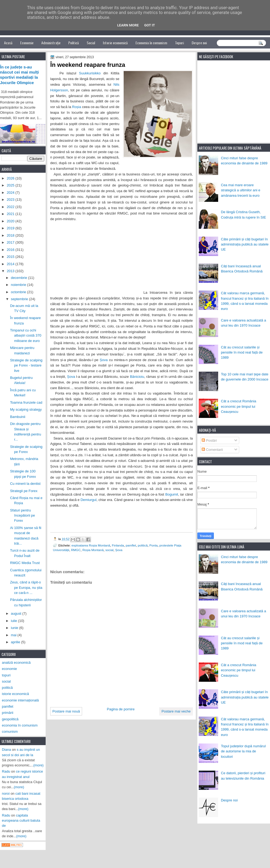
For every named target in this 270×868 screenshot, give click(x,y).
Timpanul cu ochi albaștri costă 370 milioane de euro (26, 336)
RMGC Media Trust (25, 563)
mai (14, 635)
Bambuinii (18, 417)
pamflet (131, 545)
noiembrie (19, 285)
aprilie (16, 642)
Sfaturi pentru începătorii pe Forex (22, 516)
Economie (27, 43)
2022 (11, 207)
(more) (39, 765)
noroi (6, 793)
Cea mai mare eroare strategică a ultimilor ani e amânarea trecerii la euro (241, 190)
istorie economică (15, 694)
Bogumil (172, 494)
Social (91, 43)
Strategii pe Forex (24, 491)
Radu (6, 771)
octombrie (19, 292)
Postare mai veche (176, 711)
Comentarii (212, 450)
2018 (11, 235)
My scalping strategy (26, 409)
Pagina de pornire (121, 709)
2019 (11, 228)
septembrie (20, 299)
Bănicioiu (137, 377)
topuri (6, 675)
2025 (11, 185)
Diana (6, 750)
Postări (209, 440)
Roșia (77, 107)
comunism (10, 732)
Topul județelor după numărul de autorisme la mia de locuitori (243, 751)
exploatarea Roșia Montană (91, 545)
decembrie (19, 278)
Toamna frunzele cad (26, 402)
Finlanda (118, 545)
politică (143, 545)
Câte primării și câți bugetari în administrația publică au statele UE (245, 244)
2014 (11, 264)
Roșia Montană (93, 550)
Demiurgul (88, 500)
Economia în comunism (151, 43)
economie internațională (20, 700)
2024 (11, 193)
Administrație (51, 43)
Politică (74, 43)
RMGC (76, 550)
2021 (11, 214)
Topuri (179, 43)
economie (9, 669)
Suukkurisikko (90, 73)
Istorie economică (115, 43)
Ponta (153, 545)
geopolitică (10, 719)
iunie (15, 628)
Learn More (128, 25)
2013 (11, 271)
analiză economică (16, 663)
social (109, 550)
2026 (11, 178)
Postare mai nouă (66, 711)
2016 (11, 250)
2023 (11, 200)
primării (8, 713)
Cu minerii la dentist (25, 484)
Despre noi (199, 43)
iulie (14, 621)
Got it (150, 25)
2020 (11, 221)
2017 (11, 242)
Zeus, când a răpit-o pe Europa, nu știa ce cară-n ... (26, 587)
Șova (104, 360)
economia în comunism (20, 725)
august (16, 613)
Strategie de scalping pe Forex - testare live (26, 365)
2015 (11, 257)
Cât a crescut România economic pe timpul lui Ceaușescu (239, 406)
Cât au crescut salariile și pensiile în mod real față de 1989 (242, 352)
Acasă (8, 43)
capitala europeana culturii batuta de (21, 821)
